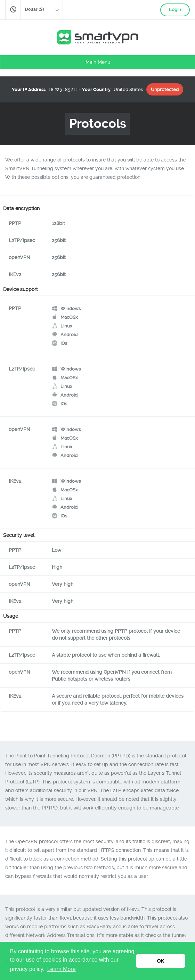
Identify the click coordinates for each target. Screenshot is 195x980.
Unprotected (165, 89)
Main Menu (98, 62)
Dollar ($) (40, 10)
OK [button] (161, 961)
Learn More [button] (62, 969)
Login (175, 10)
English (13, 9)
